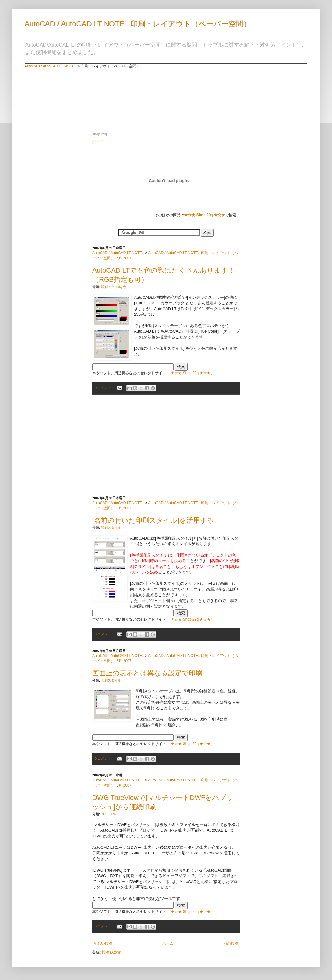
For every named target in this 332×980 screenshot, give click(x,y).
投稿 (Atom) (111, 952)
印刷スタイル (111, 287)
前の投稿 (231, 943)
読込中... (99, 142)
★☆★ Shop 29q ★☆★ (191, 373)
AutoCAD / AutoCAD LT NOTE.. (51, 66)
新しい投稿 (103, 943)
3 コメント (103, 926)
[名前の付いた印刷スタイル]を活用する (153, 520)
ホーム (168, 943)
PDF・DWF (110, 814)
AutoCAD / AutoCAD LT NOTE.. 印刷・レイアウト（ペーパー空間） (138, 24)
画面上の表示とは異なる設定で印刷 (147, 673)
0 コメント (103, 388)
